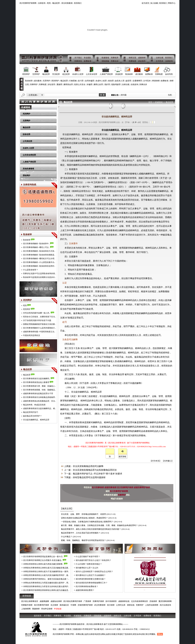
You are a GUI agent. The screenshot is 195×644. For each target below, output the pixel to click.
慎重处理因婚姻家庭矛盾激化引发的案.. (39, 324)
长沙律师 (54, 605)
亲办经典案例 (67, 3)
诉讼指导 (142, 61)
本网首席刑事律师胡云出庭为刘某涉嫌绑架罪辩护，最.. (46, 575)
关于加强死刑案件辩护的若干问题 (37, 320)
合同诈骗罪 (90, 81)
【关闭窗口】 (168, 461)
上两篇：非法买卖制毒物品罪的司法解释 (84, 466)
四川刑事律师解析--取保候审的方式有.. (39, 251)
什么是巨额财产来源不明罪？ (88, 557)
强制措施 (105, 61)
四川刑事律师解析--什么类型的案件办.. (39, 262)
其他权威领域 (28, 169)
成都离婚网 (44, 601)
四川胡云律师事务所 (30, 601)
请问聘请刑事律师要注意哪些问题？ (91, 579)
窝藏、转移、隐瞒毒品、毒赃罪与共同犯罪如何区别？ (83, 540)
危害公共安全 (80, 84)
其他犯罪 (119, 74)
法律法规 (160, 58)
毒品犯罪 (56, 3)
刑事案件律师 (27, 605)
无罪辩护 (36, 74)
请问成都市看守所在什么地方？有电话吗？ (93, 560)
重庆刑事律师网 (165, 601)
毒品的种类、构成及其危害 (34, 405)
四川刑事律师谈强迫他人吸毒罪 (36, 382)
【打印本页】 (156, 461)
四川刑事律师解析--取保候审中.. (36, 244)
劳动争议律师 (47, 609)
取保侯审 (27, 240)
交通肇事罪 (137, 81)
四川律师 (111, 605)
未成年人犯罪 (78, 74)
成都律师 (142, 58)
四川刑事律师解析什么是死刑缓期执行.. (39, 328)
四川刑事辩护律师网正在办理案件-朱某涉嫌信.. (43, 560)
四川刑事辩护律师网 (119, 491)
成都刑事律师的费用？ (85, 590)
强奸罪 (107, 84)
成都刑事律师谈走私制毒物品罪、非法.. (39, 401)
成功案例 (139, 74)
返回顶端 (122, 457)
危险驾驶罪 (116, 84)
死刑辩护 (26, 74)
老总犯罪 (66, 74)
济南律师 (153, 601)
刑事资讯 (78, 61)
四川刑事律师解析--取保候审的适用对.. (39, 266)
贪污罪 (81, 81)
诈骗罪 (90, 84)
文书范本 (160, 61)
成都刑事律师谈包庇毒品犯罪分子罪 (38, 394)
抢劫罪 (111, 81)
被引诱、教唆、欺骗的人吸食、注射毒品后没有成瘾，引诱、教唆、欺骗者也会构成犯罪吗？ (99, 525)
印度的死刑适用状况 (32, 335)
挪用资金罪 (68, 84)
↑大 (133, 122)
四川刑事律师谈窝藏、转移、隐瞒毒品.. (39, 390)
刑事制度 (132, 61)
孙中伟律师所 (111, 601)
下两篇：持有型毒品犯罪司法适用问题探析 (85, 477)
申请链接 (58, 609)
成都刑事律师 (111, 487)
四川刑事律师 (98, 487)
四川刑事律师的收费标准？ (87, 586)
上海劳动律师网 (152, 605)
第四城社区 (64, 605)
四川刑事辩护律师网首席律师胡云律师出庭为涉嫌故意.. (46, 590)
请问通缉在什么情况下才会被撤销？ (91, 575)
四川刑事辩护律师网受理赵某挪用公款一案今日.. (43, 557)
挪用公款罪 (98, 84)
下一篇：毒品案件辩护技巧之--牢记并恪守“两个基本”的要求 (93, 474)
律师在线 (131, 605)
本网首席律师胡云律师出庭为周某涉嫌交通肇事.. (43, 564)
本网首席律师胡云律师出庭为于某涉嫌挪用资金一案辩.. (46, 572)
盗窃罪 (128, 81)
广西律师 (87, 601)
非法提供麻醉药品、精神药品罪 (36, 420)
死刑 (49, 3)
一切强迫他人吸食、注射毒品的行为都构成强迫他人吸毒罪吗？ (87, 522)
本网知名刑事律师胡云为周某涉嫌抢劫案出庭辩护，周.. (46, 583)
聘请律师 (156, 81)
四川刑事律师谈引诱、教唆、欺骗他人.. (39, 386)
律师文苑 (132, 58)
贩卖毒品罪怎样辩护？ (32, 416)
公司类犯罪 (27, 141)
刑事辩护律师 (98, 601)
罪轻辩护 (27, 175)
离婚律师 (36, 609)
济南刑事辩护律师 (85, 605)
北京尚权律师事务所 (139, 601)
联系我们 (78, 3)
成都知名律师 (56, 601)
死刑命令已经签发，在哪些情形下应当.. (39, 317)
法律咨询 (42, 3)
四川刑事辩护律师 (125, 487)
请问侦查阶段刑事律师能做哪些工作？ (92, 583)
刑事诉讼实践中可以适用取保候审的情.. (39, 274)
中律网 (73, 605)
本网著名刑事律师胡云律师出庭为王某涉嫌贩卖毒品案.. (46, 568)
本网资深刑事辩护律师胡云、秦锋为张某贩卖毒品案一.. (46, 579)
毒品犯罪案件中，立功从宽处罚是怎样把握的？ (81, 533)
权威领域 (105, 58)
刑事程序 (115, 58)
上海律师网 (26, 609)
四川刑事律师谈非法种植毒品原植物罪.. (39, 397)
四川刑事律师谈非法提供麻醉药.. (37, 379)
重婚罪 (59, 84)
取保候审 (129, 74)
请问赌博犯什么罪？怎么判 (87, 568)
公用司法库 (121, 605)
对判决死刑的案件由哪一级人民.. (37, 313)
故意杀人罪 (120, 81)
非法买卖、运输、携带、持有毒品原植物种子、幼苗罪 (83, 514)
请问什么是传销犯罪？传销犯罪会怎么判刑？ (94, 572)
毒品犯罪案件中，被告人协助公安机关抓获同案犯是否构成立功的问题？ (91, 529)
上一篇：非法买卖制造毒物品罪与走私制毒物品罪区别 (90, 470)
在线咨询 (134, 84)
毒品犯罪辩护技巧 (31, 412)
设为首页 (145, 3)
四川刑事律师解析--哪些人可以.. (36, 247)
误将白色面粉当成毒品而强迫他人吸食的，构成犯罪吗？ (84, 518)
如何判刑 (169, 74)
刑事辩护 (34, 84)
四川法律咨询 (165, 605)
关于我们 (78, 58)
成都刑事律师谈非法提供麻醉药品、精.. (39, 409)
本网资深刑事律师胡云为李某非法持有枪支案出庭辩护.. (46, 586)
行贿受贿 (73, 81)
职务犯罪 (27, 134)
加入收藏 (154, 3)
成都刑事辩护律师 (142, 487)
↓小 (139, 122)
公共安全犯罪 (92, 74)
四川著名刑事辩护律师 (73, 601)
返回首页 (38, 616)
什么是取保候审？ (31, 270)
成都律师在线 (124, 601)
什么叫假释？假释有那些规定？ (89, 564)
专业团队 (88, 58)
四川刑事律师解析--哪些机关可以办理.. (39, 259)
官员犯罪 (56, 74)
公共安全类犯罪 (29, 155)
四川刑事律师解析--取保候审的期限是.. (39, 255)
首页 (150, 102)
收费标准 (88, 61)
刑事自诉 (115, 61)
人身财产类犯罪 (106, 74)
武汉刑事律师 (100, 605)
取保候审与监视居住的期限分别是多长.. (39, 277)
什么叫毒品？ (67, 537)
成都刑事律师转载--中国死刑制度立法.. (39, 332)
